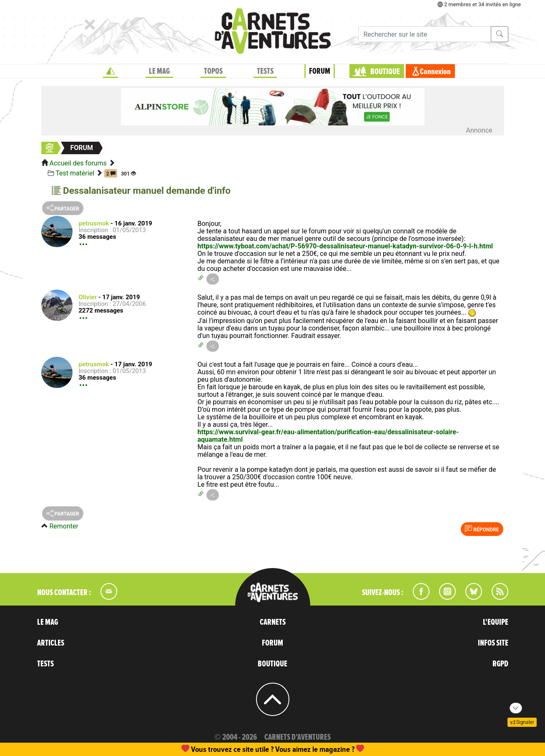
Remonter (64, 526)
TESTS (265, 71)
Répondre (482, 529)
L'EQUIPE (496, 622)
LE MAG (159, 71)
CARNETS (273, 622)
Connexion (435, 72)
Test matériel (75, 173)
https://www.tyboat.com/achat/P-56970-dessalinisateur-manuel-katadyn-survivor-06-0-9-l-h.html (345, 246)
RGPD (500, 664)
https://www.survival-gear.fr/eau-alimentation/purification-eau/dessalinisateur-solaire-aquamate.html (328, 436)
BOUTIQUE (385, 72)
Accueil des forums (78, 163)
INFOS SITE (493, 643)
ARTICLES (51, 643)
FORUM (320, 71)
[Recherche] (425, 34)
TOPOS (213, 71)
